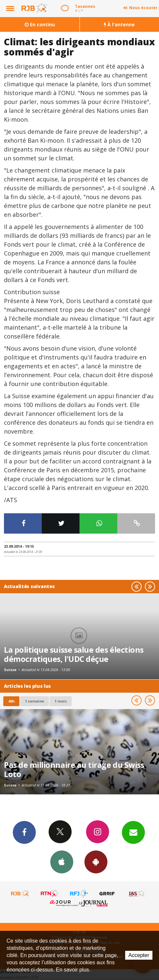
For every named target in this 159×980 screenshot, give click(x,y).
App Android (96, 862)
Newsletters (133, 832)
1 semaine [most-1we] (34, 701)
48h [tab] (11, 701)
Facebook (24, 832)
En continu (40, 24)
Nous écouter (143, 8)
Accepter (139, 955)
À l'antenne (119, 24)
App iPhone (62, 862)
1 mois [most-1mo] (61, 701)
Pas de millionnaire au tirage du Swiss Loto (74, 769)
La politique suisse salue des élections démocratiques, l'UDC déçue (74, 654)
